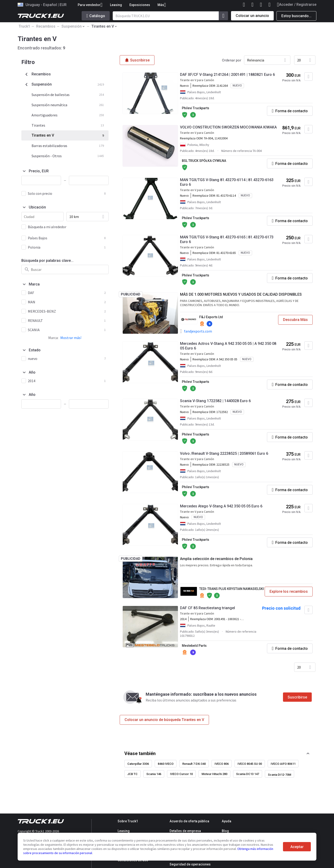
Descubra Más (295, 320)
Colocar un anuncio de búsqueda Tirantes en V (164, 720)
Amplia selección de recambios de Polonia (216, 559)
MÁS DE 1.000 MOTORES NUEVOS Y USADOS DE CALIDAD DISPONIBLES (241, 294)
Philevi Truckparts (196, 108)
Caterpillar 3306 (138, 764)
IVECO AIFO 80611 (283, 764)
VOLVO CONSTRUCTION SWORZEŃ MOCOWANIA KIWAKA (228, 127)
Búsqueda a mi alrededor (47, 227)
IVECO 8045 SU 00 (250, 764)
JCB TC (132, 774)
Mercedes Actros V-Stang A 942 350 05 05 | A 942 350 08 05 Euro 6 (228, 346)
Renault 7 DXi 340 (194, 764)
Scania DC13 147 (248, 774)
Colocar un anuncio (252, 16)
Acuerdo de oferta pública (189, 821)
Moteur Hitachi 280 (214, 774)
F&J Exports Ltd (211, 317)
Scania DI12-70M (279, 775)
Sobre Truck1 (128, 821)
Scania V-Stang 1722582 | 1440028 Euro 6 (215, 401)
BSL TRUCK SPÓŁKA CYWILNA (204, 161)
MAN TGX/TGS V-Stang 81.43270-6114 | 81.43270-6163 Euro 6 (227, 182)
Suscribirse (297, 697)
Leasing (116, 5)
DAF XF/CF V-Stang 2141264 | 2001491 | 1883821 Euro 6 (227, 75)
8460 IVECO (166, 764)
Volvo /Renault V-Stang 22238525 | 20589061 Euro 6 (224, 453)
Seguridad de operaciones (190, 864)
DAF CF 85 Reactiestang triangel (207, 608)
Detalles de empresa (185, 831)
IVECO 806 (222, 764)
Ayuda (226, 821)
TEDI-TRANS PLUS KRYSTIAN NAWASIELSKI (232, 589)
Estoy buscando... (296, 16)
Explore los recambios (289, 591)
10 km (74, 217)
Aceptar (297, 847)
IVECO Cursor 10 (181, 774)
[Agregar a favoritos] (308, 77)
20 (299, 60)
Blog (225, 831)
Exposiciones (140, 5)
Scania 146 (154, 774)
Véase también (140, 753)
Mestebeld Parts (194, 646)
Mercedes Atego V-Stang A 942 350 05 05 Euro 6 (221, 506)
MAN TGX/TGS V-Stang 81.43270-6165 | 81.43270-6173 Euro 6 (227, 239)
